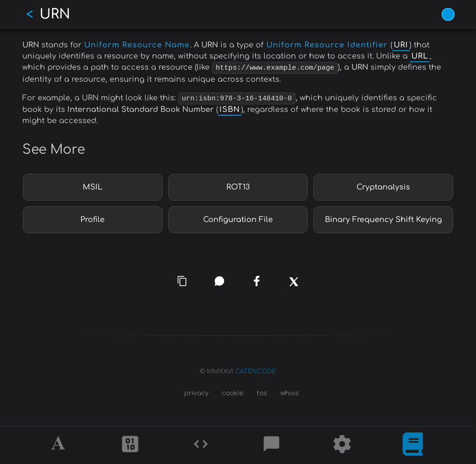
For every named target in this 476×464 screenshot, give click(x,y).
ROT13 (238, 185)
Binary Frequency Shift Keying (383, 218)
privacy (196, 392)
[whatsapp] (220, 279)
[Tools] (342, 445)
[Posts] (271, 445)
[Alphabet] (59, 445)
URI (401, 45)
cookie (233, 392)
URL (420, 56)
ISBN (230, 108)
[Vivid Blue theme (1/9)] (448, 14)
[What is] (413, 445)
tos (262, 392)
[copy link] (182, 279)
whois (290, 392)
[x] (294, 284)
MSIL (93, 185)
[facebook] (256, 279)
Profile (93, 218)
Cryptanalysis (383, 185)
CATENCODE (256, 370)
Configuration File (238, 218)
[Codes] (201, 445)
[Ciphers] (130, 445)
